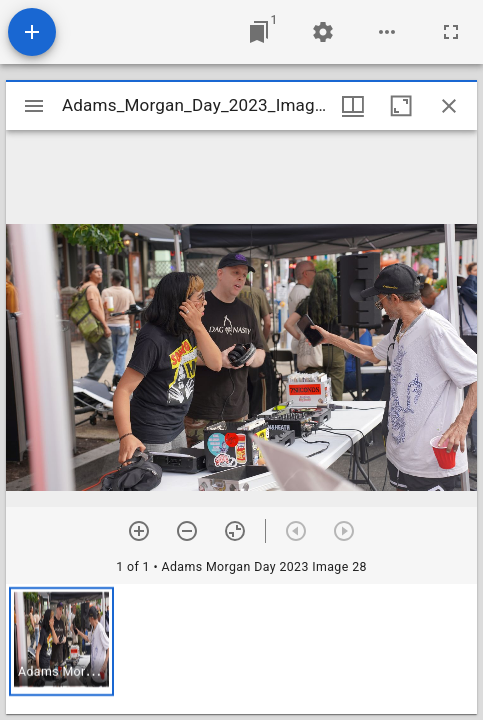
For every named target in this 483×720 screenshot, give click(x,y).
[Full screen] (451, 32)
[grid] (241, 649)
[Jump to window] (259, 32)
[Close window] (449, 106)
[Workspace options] (387, 32)
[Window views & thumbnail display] (353, 106)
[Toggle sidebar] (34, 106)
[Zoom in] (139, 531)
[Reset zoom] (235, 531)
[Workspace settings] (323, 32)
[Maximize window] (401, 106)
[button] (61, 641)
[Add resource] (32, 32)
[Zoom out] (187, 531)
